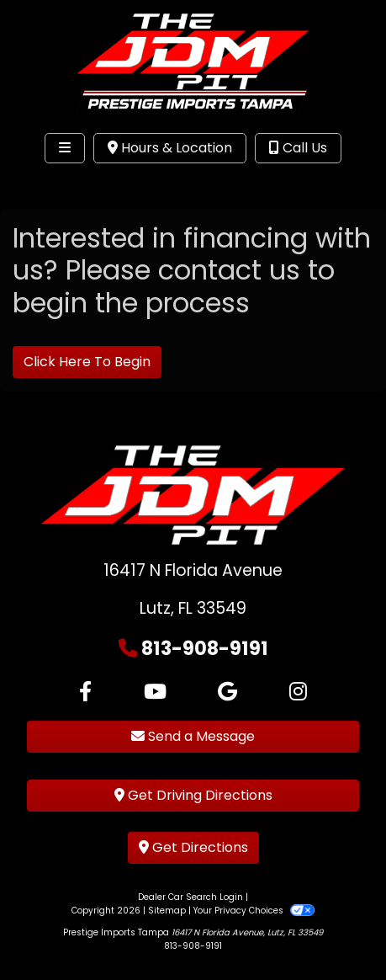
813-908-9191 (205, 648)
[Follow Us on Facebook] (85, 692)
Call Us (298, 148)
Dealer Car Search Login (190, 897)
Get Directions (193, 847)
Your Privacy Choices (254, 911)
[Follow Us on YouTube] (155, 692)
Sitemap (167, 911)
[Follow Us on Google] (227, 692)
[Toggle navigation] (65, 148)
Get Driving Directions (193, 795)
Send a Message (193, 736)
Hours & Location (170, 148)
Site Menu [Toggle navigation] (66, 183)
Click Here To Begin (87, 362)
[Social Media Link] (298, 692)
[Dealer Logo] (193, 62)
